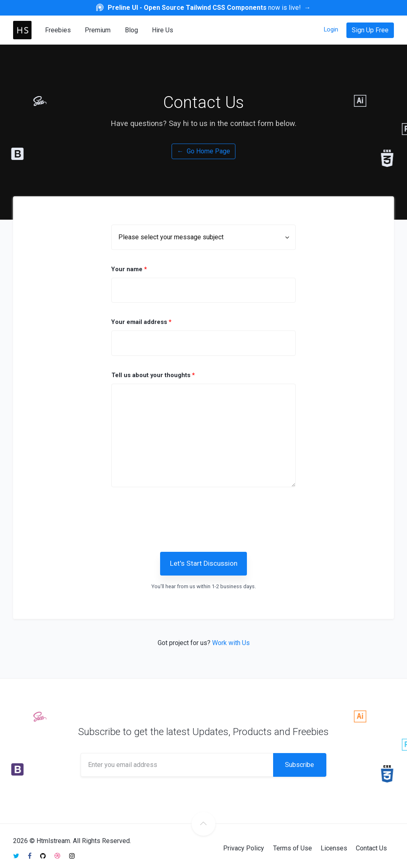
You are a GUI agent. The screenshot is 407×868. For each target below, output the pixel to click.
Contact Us (371, 848)
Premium (98, 30)
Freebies (58, 30)
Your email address (141, 322)
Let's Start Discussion (204, 563)
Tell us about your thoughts (153, 375)
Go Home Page (203, 151)
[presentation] (215, 517)
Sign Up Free (370, 30)
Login (331, 29)
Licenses (334, 848)
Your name (129, 269)
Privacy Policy (244, 848)
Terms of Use (293, 848)
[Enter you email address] (177, 765)
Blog (131, 30)
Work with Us (231, 643)
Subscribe (300, 765)
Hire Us (163, 30)
